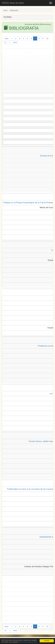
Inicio (5, 10)
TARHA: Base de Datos (13, 3)
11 (5, 42)
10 (47, 38)
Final (15, 42)
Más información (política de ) (28, 642)
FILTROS (8, 17)
